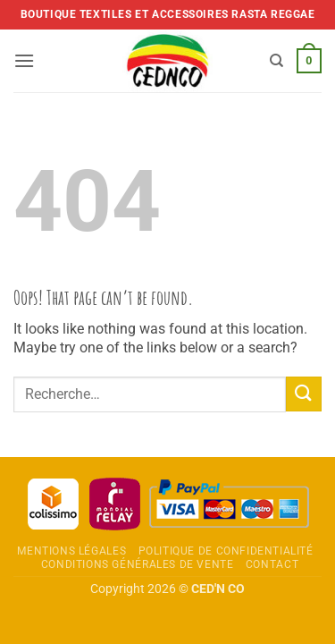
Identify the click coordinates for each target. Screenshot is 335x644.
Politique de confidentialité (226, 551)
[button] (24, 60)
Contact (272, 564)
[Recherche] (276, 61)
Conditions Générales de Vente (138, 564)
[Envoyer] (304, 394)
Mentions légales (71, 551)
